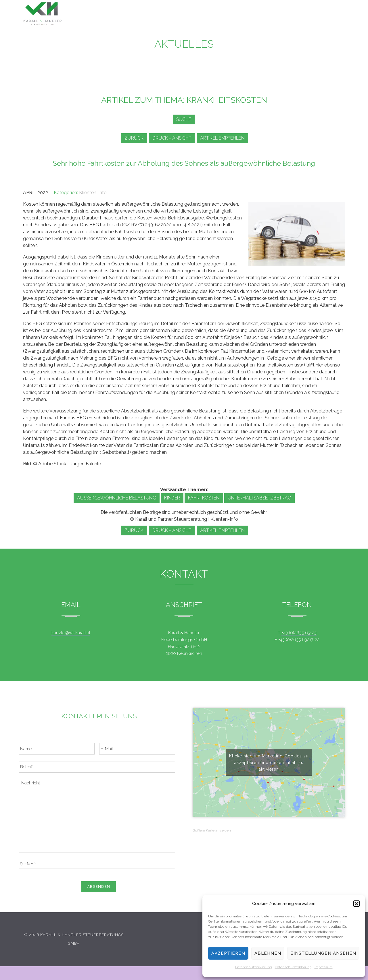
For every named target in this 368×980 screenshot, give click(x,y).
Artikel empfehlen (225, 138)
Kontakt (302, 17)
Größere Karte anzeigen (212, 830)
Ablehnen (268, 953)
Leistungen (180, 14)
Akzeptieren (228, 953)
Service (244, 15)
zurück (133, 138)
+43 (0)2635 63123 (299, 633)
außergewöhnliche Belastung (117, 498)
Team (273, 16)
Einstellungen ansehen (323, 953)
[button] (356, 904)
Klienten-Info (93, 193)
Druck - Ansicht (173, 138)
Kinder (172, 498)
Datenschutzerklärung (254, 967)
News (214, 15)
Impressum (324, 967)
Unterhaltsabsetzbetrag (259, 498)
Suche (183, 119)
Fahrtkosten (204, 498)
